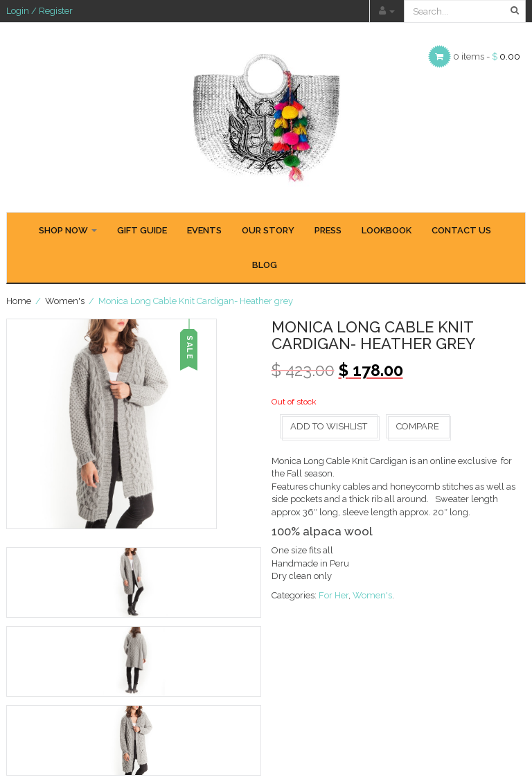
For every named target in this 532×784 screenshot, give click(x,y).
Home (19, 301)
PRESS (328, 230)
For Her (334, 595)
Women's (65, 301)
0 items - (487, 56)
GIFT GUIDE (142, 230)
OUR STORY (268, 230)
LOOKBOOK (387, 230)
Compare (418, 426)
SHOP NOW (68, 230)
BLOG (265, 265)
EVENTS (204, 230)
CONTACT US (461, 230)
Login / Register (39, 11)
